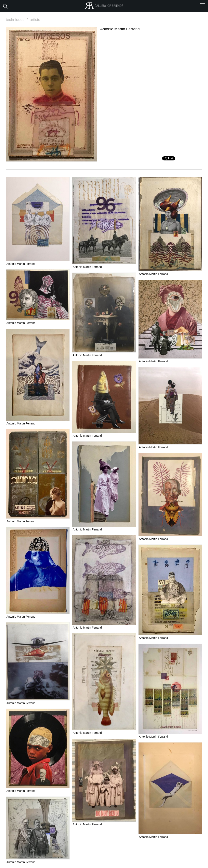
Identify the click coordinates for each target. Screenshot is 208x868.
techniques (17, 20)
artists (35, 20)
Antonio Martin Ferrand (21, 264)
